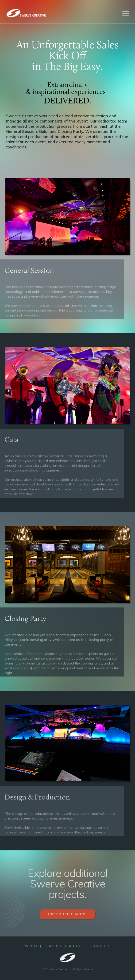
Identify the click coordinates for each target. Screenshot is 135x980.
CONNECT (100, 946)
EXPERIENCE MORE (67, 918)
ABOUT (76, 946)
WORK (31, 946)
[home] (26, 13)
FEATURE (53, 946)
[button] (125, 13)
